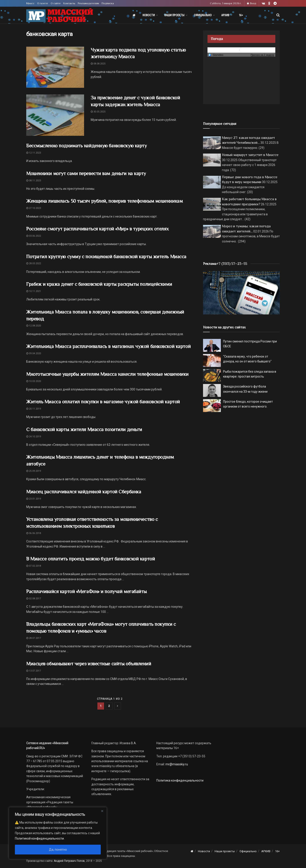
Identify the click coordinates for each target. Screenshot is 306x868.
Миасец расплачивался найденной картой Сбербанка (84, 492)
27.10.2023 (34, 208)
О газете (43, 3)
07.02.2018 (34, 566)
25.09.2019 (34, 471)
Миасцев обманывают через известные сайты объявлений (89, 664)
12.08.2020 (34, 326)
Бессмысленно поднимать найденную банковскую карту (86, 146)
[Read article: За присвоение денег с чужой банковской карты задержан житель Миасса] (55, 115)
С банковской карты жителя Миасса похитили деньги (84, 429)
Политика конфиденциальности (180, 780)
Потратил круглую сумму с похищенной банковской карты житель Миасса (106, 257)
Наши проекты (174, 15)
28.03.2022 (34, 263)
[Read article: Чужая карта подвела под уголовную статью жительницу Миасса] (55, 67)
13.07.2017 (34, 671)
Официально (203, 15)
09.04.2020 (34, 353)
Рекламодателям (88, 3)
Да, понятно (58, 850)
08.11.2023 (34, 181)
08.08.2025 (98, 64)
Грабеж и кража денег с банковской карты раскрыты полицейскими (99, 284)
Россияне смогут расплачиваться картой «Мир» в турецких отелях (97, 229)
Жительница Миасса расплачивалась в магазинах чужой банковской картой (108, 346)
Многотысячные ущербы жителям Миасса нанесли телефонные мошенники (107, 374)
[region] (58, 833)
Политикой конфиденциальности (39, 838)
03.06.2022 (34, 236)
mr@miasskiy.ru (176, 764)
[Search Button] (278, 15)
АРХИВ (225, 15)
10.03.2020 (34, 381)
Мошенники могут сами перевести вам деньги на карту (86, 173)
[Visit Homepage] (60, 15)
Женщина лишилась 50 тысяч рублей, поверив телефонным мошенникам (104, 201)
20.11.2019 (34, 409)
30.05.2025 (98, 112)
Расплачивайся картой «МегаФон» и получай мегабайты (87, 591)
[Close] (102, 811)
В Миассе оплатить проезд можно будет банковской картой (91, 559)
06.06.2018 (34, 533)
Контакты (69, 3)
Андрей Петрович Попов (69, 861)
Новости (149, 15)
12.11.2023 (34, 153)
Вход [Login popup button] (252, 3)
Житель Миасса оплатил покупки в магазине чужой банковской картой (103, 402)
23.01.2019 (34, 499)
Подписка (108, 3)
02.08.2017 (34, 599)
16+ (241, 15)
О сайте (56, 3)
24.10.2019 (34, 437)
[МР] (241, 292)
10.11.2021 (34, 291)
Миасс (30, 3)
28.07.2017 (34, 638)
